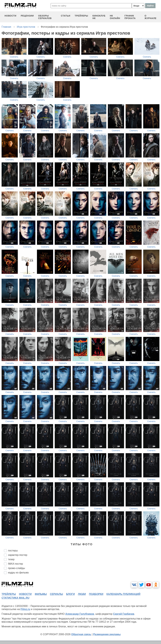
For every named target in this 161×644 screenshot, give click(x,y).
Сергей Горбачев (124, 614)
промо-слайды (17, 568)
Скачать (14, 57)
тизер (11, 559)
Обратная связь (81, 634)
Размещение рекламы (107, 634)
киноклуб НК (99, 17)
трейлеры (81, 16)
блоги (70, 594)
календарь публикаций (123, 594)
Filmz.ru (25, 609)
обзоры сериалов (45, 17)
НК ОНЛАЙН (115, 17)
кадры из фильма (18, 573)
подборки (96, 594)
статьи (66, 16)
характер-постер (18, 555)
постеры (13, 551)
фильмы (41, 594)
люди (82, 594)
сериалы (56, 594)
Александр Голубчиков (80, 614)
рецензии (27, 16)
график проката (130, 17)
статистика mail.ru (15, 598)
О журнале (150, 17)
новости (10, 16)
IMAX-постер (15, 564)
